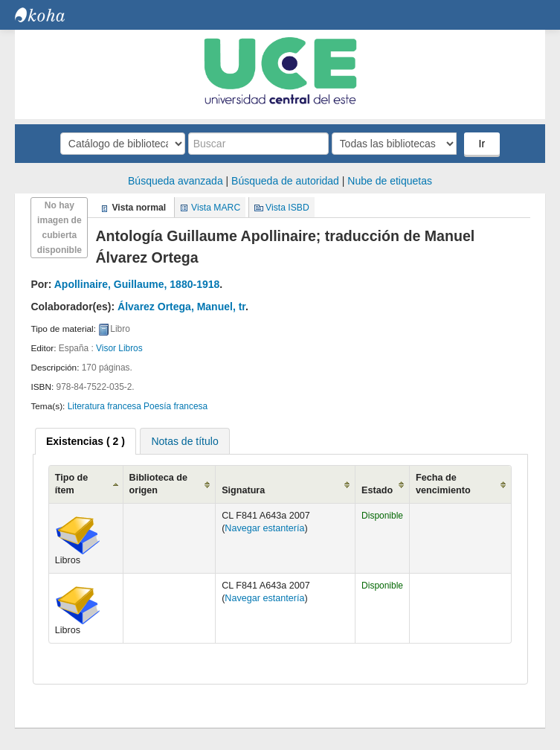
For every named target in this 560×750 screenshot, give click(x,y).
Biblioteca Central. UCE (52, 15)
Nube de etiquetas (390, 181)
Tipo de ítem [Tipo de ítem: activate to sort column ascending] (72, 484)
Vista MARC (216, 208)
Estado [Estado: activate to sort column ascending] (377, 490)
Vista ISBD (287, 208)
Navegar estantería (264, 528)
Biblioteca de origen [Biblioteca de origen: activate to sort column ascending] (158, 484)
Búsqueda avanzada (176, 181)
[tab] (86, 441)
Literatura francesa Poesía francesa (138, 406)
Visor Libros (119, 348)
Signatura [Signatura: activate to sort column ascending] (243, 490)
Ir (482, 144)
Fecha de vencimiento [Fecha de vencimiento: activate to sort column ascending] (443, 484)
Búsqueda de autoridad (285, 181)
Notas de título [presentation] (184, 441)
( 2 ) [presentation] (86, 441)
